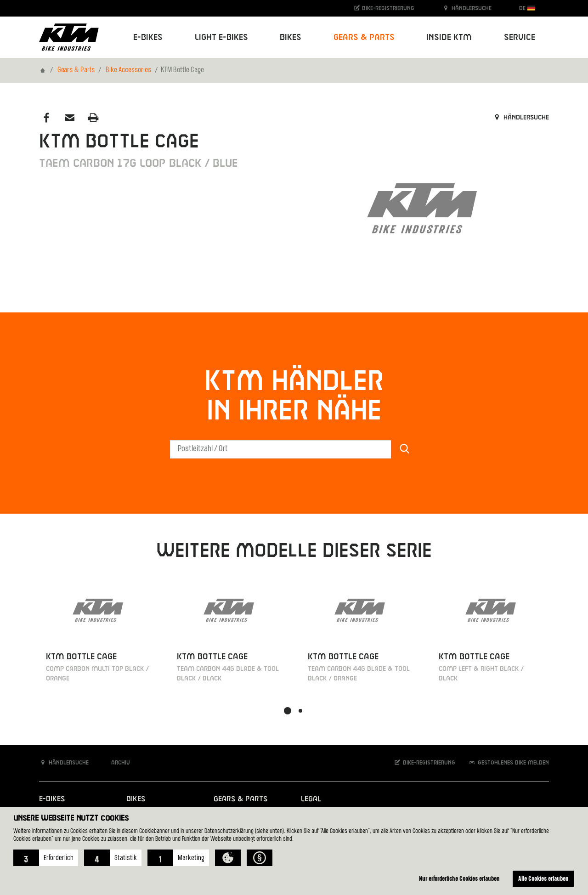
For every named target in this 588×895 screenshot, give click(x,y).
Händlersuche (467, 8)
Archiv (116, 762)
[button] (46, 858)
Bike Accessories (128, 70)
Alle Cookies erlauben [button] (543, 878)
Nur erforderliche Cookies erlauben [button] (459, 878)
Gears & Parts (76, 70)
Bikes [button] (291, 37)
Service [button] (520, 37)
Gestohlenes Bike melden (509, 762)
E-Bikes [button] (148, 37)
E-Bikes (52, 799)
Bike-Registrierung (384, 8)
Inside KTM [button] (449, 37)
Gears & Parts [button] (364, 37)
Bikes (136, 799)
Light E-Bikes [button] (221, 37)
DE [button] (527, 8)
